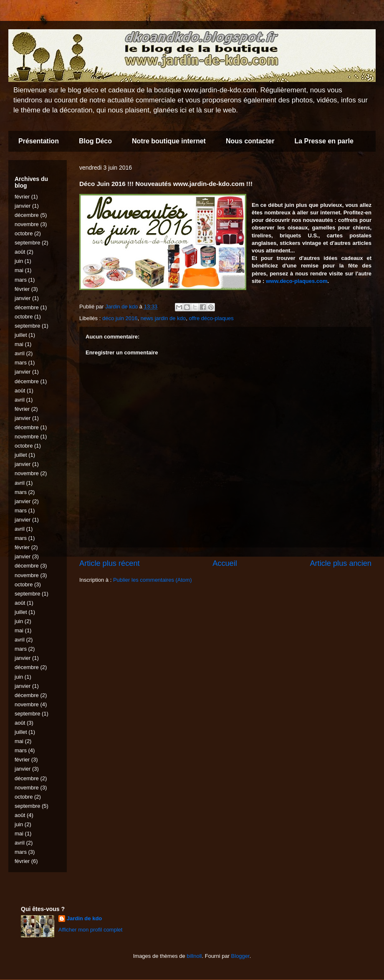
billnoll (194, 956)
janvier (23, 206)
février (22, 197)
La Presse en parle (324, 141)
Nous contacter (250, 141)
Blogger (240, 956)
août (20, 252)
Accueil (225, 563)
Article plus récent (110, 563)
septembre (27, 243)
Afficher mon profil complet (91, 930)
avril (20, 353)
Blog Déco (95, 141)
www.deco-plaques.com (297, 281)
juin (19, 261)
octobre (24, 233)
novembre (27, 224)
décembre (27, 215)
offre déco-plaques (211, 318)
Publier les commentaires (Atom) (153, 580)
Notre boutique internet (169, 141)
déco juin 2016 (120, 318)
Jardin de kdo (85, 918)
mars (21, 280)
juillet (21, 335)
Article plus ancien (341, 563)
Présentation (39, 141)
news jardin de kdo (163, 318)
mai (19, 270)
